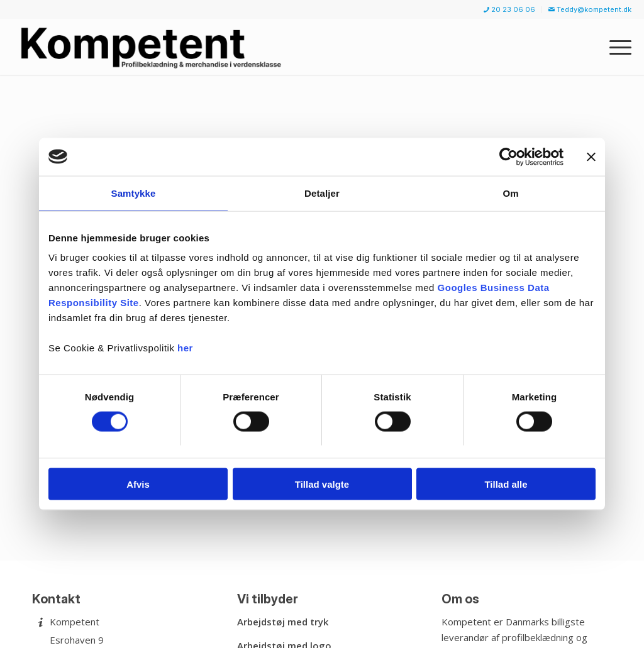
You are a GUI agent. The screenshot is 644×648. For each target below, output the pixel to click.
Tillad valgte (322, 484)
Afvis (138, 484)
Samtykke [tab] (134, 193)
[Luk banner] (591, 157)
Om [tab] (510, 193)
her (185, 348)
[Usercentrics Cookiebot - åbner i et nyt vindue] (508, 157)
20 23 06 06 (509, 9)
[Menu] (616, 47)
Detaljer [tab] (322, 193)
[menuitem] (510, 10)
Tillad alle (506, 484)
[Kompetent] (153, 47)
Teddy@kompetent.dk (590, 9)
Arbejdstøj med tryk (283, 622)
